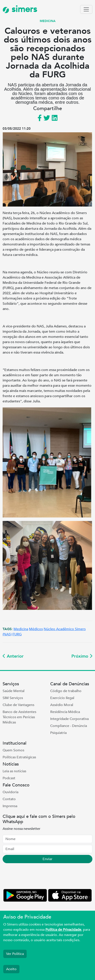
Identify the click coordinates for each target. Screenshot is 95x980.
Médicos (36, 629)
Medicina (21, 629)
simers (20, 9)
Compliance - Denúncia (69, 726)
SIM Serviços (13, 698)
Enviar (47, 859)
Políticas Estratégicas (19, 757)
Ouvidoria (10, 792)
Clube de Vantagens (18, 705)
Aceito (11, 969)
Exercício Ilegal (62, 698)
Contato (9, 799)
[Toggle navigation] (86, 9)
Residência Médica (65, 712)
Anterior (13, 656)
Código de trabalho (66, 691)
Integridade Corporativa (69, 719)
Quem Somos (13, 750)
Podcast (9, 778)
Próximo (82, 656)
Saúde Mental (14, 691)
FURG (17, 634)
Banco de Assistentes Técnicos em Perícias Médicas (19, 717)
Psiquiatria (58, 733)
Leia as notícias (14, 771)
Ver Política (15, 954)
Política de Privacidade (63, 930)
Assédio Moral (62, 705)
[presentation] (36, 877)
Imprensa (10, 806)
